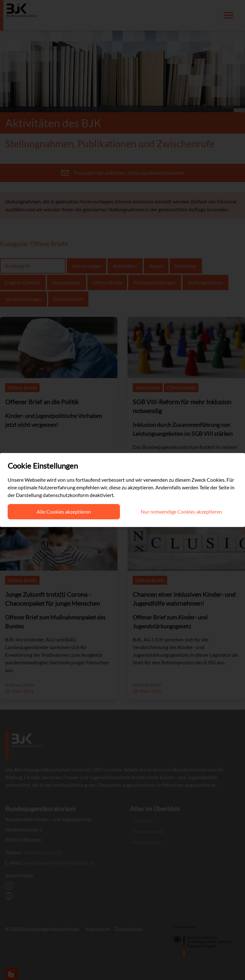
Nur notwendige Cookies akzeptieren (181, 512)
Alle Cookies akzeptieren (64, 512)
